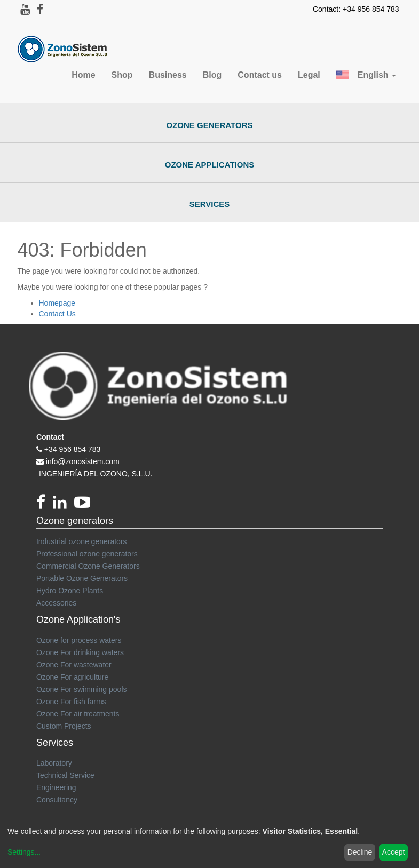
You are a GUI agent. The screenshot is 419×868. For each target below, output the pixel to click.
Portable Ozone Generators (82, 578)
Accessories (56, 603)
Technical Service (65, 775)
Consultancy (57, 800)
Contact (50, 437)
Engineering (56, 787)
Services (210, 204)
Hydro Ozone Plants (70, 591)
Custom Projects (64, 726)
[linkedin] (64, 505)
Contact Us (57, 314)
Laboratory (54, 763)
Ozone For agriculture (72, 677)
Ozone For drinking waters (80, 652)
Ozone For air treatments (78, 714)
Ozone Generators (210, 125)
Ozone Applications (210, 165)
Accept (394, 852)
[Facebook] (45, 505)
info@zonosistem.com (83, 461)
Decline (360, 852)
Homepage (57, 303)
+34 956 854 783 (73, 449)
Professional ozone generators (87, 554)
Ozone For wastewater (74, 665)
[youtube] (85, 505)
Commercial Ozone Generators (88, 566)
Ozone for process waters (79, 640)
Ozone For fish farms (71, 702)
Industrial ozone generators (82, 541)
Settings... (24, 852)
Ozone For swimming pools (82, 689)
